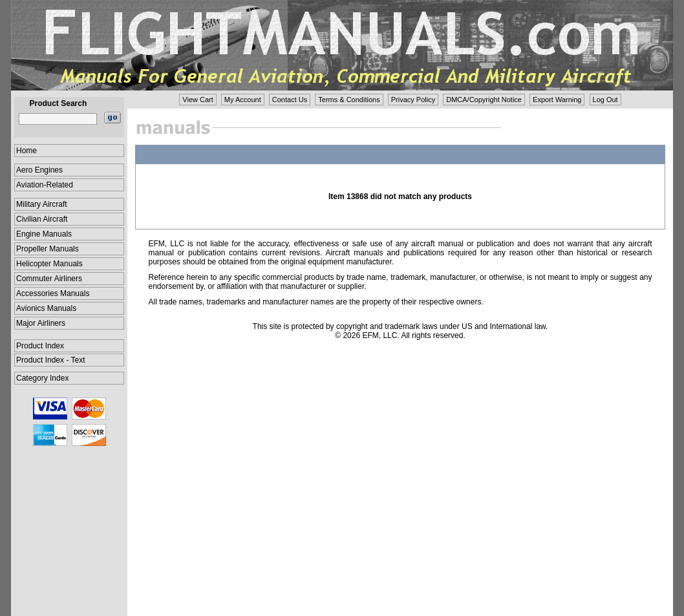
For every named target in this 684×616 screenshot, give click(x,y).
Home (27, 151)
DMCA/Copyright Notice (484, 100)
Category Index (42, 378)
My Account (243, 100)
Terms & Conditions (349, 100)
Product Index (40, 346)
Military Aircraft (42, 204)
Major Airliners (41, 323)
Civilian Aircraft (42, 219)
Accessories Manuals (53, 293)
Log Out (605, 100)
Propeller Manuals (48, 249)
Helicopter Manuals (49, 264)
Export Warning (557, 100)
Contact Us (290, 100)
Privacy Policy (413, 100)
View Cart (198, 100)
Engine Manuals (44, 234)
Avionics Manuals (46, 308)
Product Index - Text (51, 360)
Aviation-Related (45, 185)
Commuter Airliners (49, 279)
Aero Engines (39, 170)
